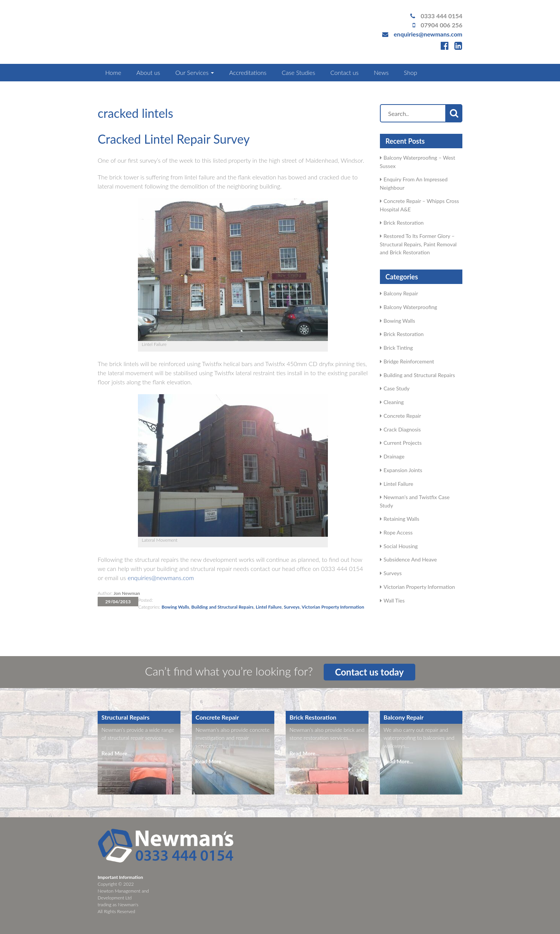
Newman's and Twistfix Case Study (415, 501)
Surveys (292, 607)
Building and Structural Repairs (222, 607)
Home (113, 72)
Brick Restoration (404, 223)
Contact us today (369, 672)
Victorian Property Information (333, 607)
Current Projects (403, 443)
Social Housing (401, 546)
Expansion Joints (403, 470)
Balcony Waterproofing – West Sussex (418, 162)
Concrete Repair (403, 416)
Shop (411, 72)
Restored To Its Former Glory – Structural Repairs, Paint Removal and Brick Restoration (418, 244)
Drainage (394, 456)
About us (148, 72)
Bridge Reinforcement (409, 361)
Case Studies (298, 72)
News (381, 72)
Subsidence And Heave (410, 559)
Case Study (397, 388)
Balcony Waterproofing (411, 307)
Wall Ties (394, 600)
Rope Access (398, 532)
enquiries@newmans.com (428, 34)
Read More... (116, 753)
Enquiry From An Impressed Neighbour (414, 183)
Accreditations (248, 72)
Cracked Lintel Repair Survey (174, 139)
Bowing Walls (175, 607)
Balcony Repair (401, 293)
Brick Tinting (398, 348)
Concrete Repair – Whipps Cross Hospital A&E (420, 205)
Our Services (195, 72)
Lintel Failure (269, 607)
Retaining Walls (402, 519)
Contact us (344, 72)
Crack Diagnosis (402, 429)
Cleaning (394, 402)
